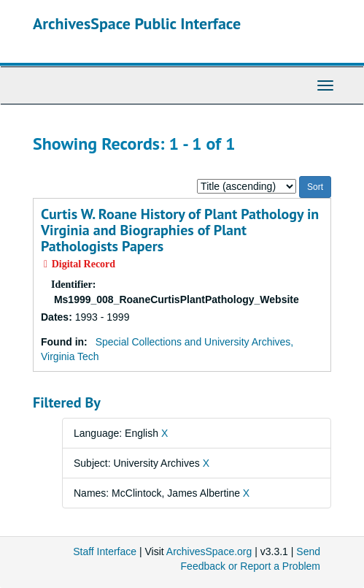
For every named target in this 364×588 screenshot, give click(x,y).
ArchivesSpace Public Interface (137, 23)
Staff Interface (105, 551)
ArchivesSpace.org (209, 551)
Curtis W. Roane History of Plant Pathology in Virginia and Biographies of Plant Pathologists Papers (180, 230)
